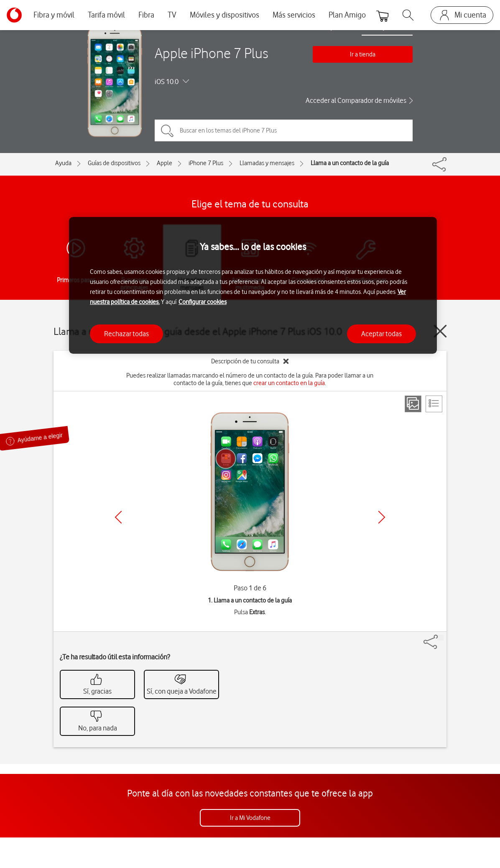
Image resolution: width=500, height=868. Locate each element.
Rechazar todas (126, 334)
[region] (253, 285)
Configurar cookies (203, 302)
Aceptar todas (381, 334)
